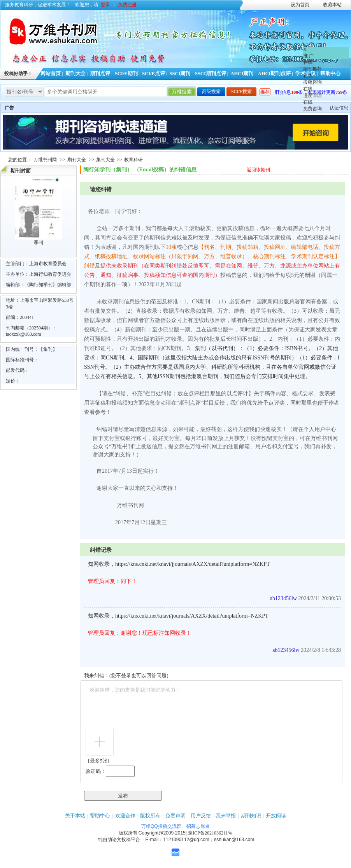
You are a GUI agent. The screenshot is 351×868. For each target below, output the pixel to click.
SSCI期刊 (180, 74)
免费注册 (127, 5)
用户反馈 (201, 816)
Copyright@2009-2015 (162, 833)
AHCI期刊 (242, 74)
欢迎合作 (125, 816)
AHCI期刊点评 (275, 74)
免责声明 (175, 816)
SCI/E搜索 (241, 92)
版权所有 (150, 816)
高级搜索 (211, 92)
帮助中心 (100, 816)
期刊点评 (100, 74)
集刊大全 (105, 160)
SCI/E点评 (154, 74)
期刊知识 (251, 816)
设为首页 (300, 5)
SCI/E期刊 (126, 74)
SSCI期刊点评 (211, 74)
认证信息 (339, 108)
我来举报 (226, 816)
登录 (105, 5)
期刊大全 (75, 74)
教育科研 (133, 160)
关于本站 (75, 816)
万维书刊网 (45, 160)
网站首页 (51, 74)
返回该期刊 (258, 170)
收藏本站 (332, 5)
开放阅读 (276, 816)
